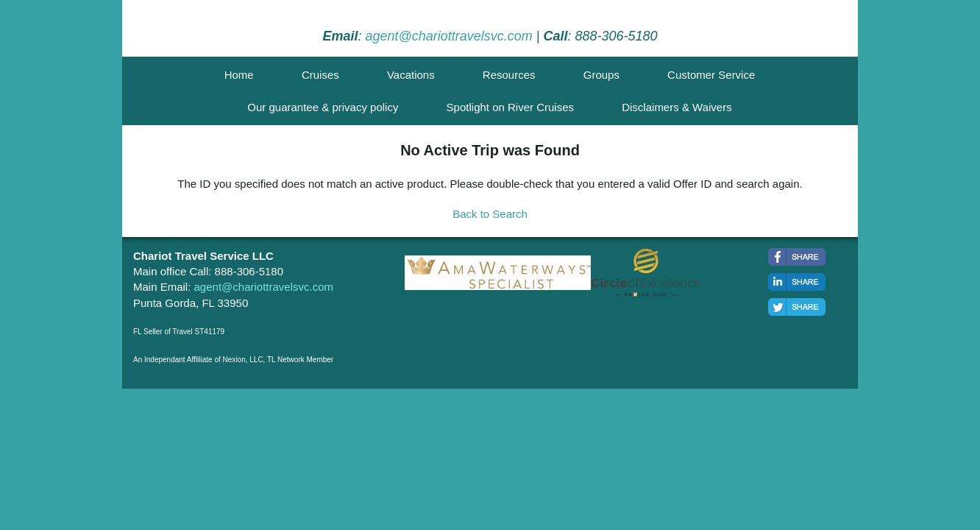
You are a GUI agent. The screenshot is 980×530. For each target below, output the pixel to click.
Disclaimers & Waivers (677, 107)
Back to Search (490, 214)
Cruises (320, 75)
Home (239, 75)
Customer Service (711, 75)
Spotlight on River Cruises (510, 107)
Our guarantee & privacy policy (323, 107)
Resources (509, 75)
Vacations (411, 75)
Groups (601, 75)
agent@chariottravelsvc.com (448, 36)
